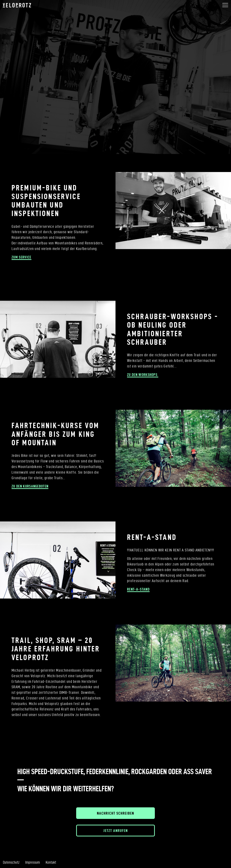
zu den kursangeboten (30, 486)
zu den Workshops (143, 375)
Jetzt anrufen (116, 830)
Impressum (33, 862)
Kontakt (51, 862)
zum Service (21, 257)
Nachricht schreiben (115, 813)
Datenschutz (11, 862)
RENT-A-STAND (138, 589)
